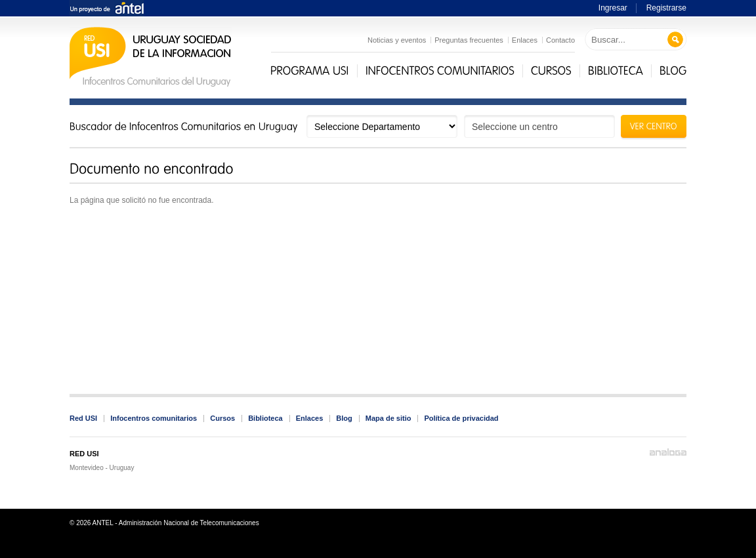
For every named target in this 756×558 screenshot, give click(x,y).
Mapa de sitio (388, 418)
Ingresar (613, 8)
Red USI (83, 418)
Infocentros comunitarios (154, 418)
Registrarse (666, 8)
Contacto (560, 40)
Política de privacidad (461, 418)
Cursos (222, 418)
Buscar (676, 40)
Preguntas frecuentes (469, 40)
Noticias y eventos (397, 40)
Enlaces (525, 40)
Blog (344, 418)
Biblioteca (265, 418)
